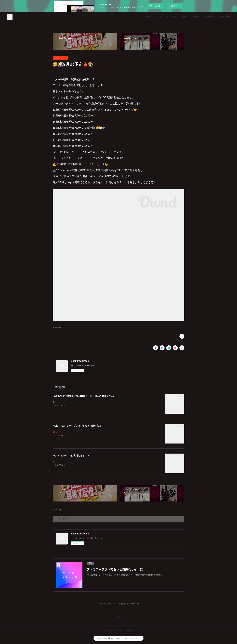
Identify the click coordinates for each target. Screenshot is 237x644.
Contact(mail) (209, 17)
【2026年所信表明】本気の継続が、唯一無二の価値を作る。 (84, 396)
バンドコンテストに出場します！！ (71, 456)
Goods (184, 17)
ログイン (175, 6)
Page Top (118, 617)
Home (148, 17)
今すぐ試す (155, 6)
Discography (225, 17)
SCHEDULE (171, 17)
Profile (158, 17)
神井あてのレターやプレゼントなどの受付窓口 (77, 426)
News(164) (57, 327)
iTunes (195, 17)
